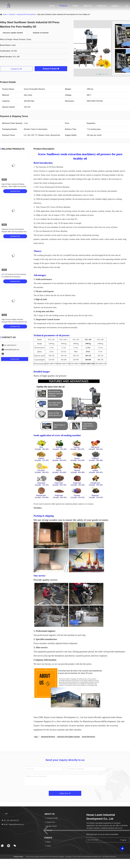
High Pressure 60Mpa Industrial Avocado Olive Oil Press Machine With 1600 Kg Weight (15, 322)
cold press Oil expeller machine (68, 737)
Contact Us (102, 6)
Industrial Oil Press (48, 737)
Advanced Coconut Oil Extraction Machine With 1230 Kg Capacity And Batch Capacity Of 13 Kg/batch (14, 232)
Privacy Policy (18, 857)
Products (63, 6)
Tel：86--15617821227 (10, 820)
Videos (75, 6)
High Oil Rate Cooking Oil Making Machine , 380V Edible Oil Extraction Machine (14, 187)
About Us (88, 6)
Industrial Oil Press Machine (26, 14)
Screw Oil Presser (88, 737)
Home (52, 6)
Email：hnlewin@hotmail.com (13, 824)
